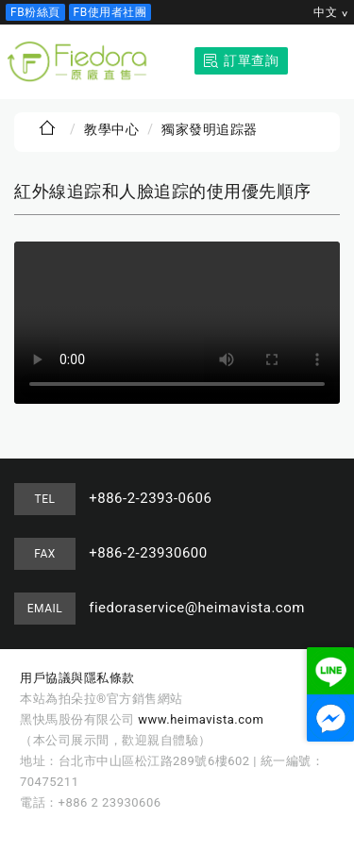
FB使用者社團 (110, 12)
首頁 (47, 128)
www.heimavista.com (201, 719)
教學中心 (111, 129)
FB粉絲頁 (35, 12)
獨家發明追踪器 (210, 129)
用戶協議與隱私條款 (77, 678)
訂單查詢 (251, 60)
